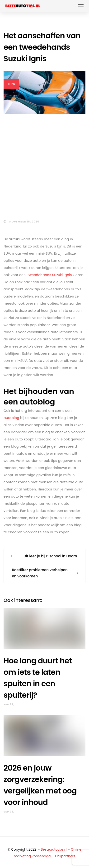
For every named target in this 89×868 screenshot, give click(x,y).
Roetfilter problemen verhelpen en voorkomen (40, 573)
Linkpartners (65, 856)
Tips (11, 84)
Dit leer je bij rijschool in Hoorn (50, 556)
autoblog (11, 418)
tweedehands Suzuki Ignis (50, 275)
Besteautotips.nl (54, 849)
